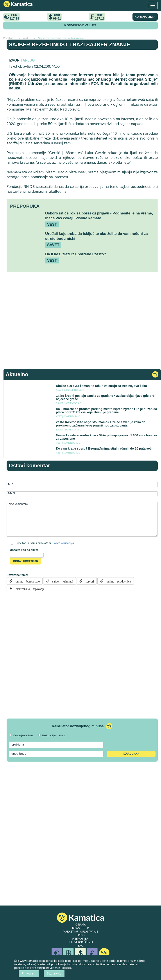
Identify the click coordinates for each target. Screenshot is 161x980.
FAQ (81, 946)
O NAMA (81, 925)
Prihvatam (29, 974)
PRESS (80, 935)
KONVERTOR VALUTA (80, 25)
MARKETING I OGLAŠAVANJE (80, 932)
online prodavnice (117, 581)
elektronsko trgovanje (29, 588)
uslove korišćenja (63, 543)
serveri (88, 581)
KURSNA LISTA (145, 17)
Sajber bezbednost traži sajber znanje (69, 44)
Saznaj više (54, 974)
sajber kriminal (61, 581)
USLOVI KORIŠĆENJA (80, 942)
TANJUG (28, 60)
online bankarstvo (26, 581)
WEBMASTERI (80, 939)
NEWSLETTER (80, 928)
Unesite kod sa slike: (24, 550)
